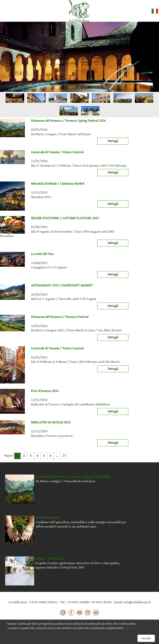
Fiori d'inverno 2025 (29, 391)
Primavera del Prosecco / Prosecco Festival (44, 317)
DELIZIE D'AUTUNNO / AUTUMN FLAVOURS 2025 (49, 218)
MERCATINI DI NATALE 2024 (35, 423)
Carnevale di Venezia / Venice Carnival (42, 152)
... (57, 456)
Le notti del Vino (27, 254)
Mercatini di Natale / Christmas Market (42, 184)
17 (64, 456)
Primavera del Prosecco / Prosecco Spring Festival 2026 (53, 121)
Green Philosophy (48, 518)
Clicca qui (130, 628)
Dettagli (113, 141)
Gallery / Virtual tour (49, 559)
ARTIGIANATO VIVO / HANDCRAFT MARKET (46, 286)
